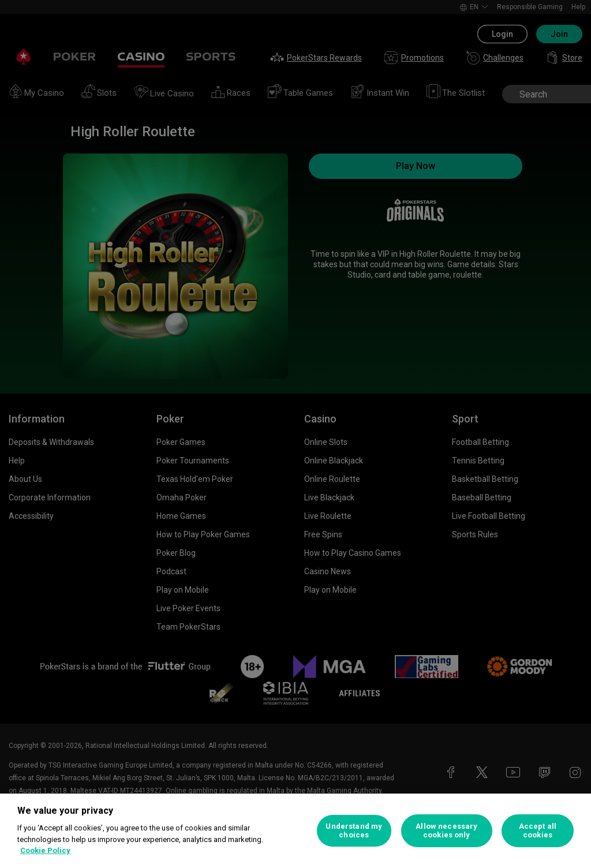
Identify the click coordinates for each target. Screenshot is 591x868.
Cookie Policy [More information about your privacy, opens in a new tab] (45, 850)
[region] (295, 831)
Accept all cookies (538, 831)
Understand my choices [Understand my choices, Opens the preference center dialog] (354, 831)
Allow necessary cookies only (446, 831)
